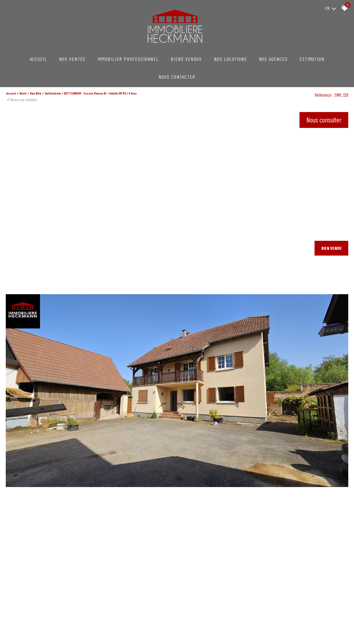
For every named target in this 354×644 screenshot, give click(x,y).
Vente (23, 93)
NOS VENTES (72, 59)
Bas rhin (36, 93)
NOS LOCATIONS (230, 59)
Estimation (312, 59)
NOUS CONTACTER (177, 77)
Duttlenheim (53, 93)
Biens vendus (186, 59)
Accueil (39, 59)
